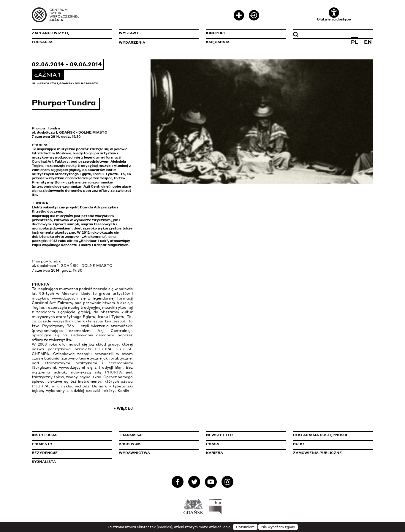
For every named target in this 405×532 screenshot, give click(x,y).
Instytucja (44, 435)
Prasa (213, 444)
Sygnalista (44, 462)
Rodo (298, 444)
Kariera (215, 453)
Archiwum (130, 444)
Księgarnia (218, 42)
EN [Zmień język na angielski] (368, 42)
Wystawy (129, 33)
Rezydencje (45, 453)
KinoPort (216, 33)
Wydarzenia (132, 42)
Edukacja (42, 42)
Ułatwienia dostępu (334, 14)
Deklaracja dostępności (320, 435)
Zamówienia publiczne (331, 453)
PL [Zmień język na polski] (355, 42)
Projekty (42, 444)
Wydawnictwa (134, 453)
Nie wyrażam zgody (278, 527)
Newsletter (219, 435)
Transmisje (156, 435)
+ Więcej (123, 408)
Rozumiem (245, 527)
